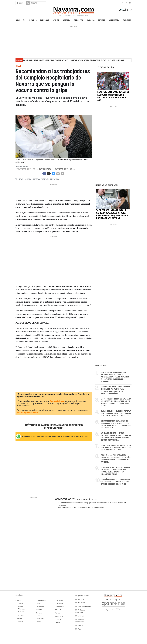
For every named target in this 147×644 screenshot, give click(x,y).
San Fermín (21, 20)
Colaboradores (42, 600)
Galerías (59, 619)
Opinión (56, 20)
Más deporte (60, 606)
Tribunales (21, 609)
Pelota (39, 622)
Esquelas (127, 20)
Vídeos (58, 622)
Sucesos (21, 606)
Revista (102, 20)
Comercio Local (57, 401)
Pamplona (45, 20)
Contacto (81, 599)
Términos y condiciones (84, 499)
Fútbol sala (60, 603)
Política (20, 603)
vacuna (28, 179)
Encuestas (40, 606)
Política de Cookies (84, 606)
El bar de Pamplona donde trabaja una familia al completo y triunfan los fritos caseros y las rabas (116, 413)
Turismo (81, 625)
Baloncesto (41, 619)
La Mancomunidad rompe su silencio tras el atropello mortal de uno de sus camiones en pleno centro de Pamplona (74, 60)
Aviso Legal (82, 616)
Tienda (80, 629)
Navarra (33, 20)
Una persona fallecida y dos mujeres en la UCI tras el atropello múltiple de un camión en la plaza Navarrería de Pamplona (115, 377)
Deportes (78, 20)
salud (21, 179)
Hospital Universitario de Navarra (45, 179)
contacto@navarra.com (28, 413)
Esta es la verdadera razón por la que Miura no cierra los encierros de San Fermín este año (116, 448)
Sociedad (21, 612)
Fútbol (39, 616)
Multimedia (114, 20)
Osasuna (67, 20)
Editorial (20, 622)
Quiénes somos (83, 596)
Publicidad (81, 603)
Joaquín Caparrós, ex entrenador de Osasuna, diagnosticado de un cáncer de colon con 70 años (116, 482)
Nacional (91, 20)
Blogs (39, 603)
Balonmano (60, 600)
